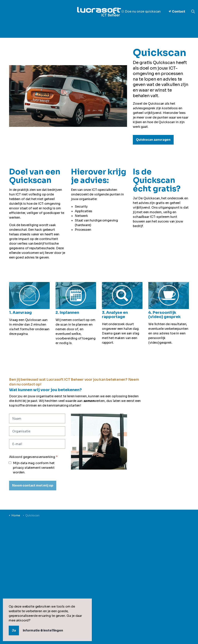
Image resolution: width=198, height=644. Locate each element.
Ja (14, 631)
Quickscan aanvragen (153, 140)
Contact (177, 12)
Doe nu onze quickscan (141, 11)
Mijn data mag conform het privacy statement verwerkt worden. (32, 468)
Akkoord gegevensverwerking (33, 457)
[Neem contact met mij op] (33, 486)
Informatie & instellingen (43, 631)
